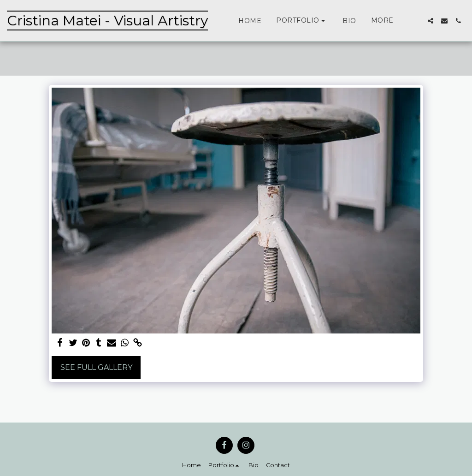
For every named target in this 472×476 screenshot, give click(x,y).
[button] (302, 21)
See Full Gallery (96, 367)
